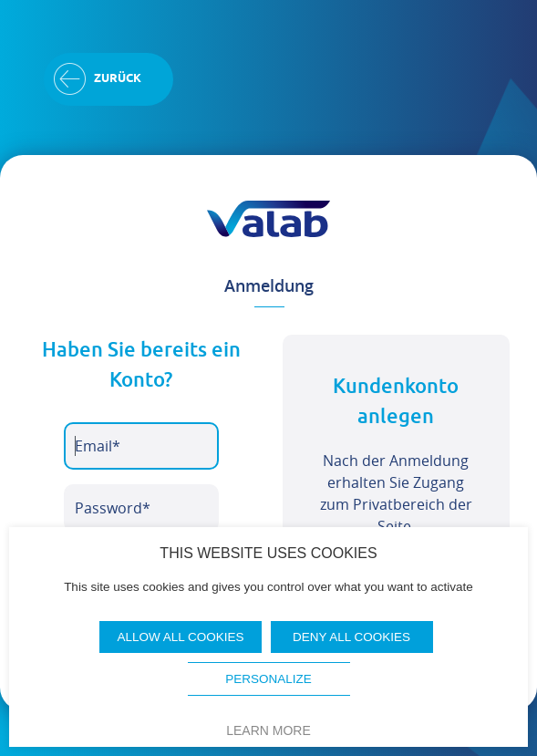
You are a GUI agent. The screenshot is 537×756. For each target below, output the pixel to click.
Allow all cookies (180, 637)
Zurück (118, 78)
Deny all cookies (351, 637)
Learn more (268, 730)
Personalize (268, 679)
